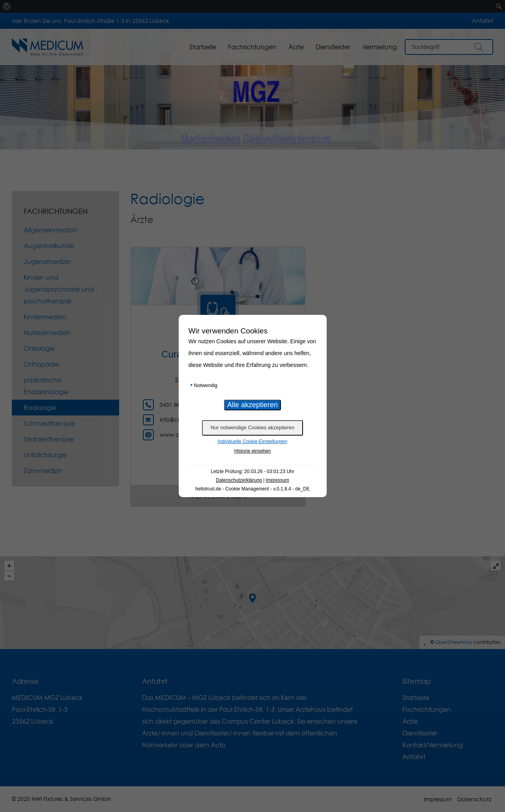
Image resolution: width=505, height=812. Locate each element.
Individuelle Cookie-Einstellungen (253, 442)
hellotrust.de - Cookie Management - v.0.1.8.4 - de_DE (252, 489)
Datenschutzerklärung (239, 480)
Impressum (278, 480)
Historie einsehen (253, 451)
